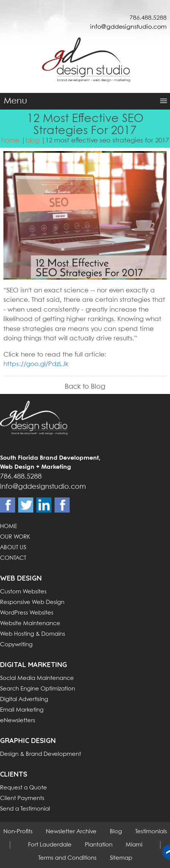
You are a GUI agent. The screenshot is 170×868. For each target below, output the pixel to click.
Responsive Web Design (32, 602)
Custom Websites (23, 592)
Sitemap (121, 858)
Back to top (166, 852)
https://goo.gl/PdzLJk (36, 364)
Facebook (8, 505)
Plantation (99, 845)
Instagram (62, 505)
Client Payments (22, 798)
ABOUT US (13, 548)
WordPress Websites (27, 613)
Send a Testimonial (25, 809)
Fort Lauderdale (50, 845)
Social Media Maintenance (37, 678)
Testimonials (151, 832)
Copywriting (16, 645)
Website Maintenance (30, 624)
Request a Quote (23, 788)
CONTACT (13, 558)
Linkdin (44, 505)
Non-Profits (18, 832)
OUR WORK (15, 537)
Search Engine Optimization (37, 689)
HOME (9, 527)
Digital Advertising (24, 700)
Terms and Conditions (67, 858)
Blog (116, 832)
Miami (134, 845)
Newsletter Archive (71, 832)
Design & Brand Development (41, 754)
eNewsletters (18, 721)
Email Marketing (22, 710)
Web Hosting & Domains (33, 634)
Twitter (26, 505)
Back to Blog (85, 387)
